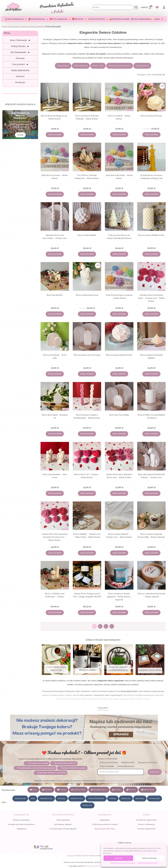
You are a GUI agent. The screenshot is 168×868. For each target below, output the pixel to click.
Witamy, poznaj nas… (22, 820)
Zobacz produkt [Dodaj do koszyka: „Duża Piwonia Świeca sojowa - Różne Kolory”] (119, 314)
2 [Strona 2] (100, 626)
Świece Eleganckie (81, 66)
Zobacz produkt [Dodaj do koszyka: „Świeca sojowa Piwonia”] (151, 135)
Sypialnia (47, 790)
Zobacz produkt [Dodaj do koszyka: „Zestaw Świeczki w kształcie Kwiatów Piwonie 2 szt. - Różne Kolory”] (55, 553)
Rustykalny (140, 798)
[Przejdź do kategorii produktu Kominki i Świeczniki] (150, 660)
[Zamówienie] (151, 75)
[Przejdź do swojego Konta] (164, 8)
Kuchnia (62, 790)
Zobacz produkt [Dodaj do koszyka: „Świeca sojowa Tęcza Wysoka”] (87, 374)
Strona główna (8, 26)
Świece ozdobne (37, 26)
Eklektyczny (126, 798)
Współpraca (22, 829)
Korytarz (131, 790)
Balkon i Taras (147, 790)
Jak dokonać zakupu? (63, 824)
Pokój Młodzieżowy (99, 790)
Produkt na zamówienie (146, 820)
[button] (5, 125)
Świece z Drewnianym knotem (120, 66)
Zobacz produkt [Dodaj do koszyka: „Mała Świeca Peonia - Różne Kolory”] (55, 194)
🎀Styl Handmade (60, 19)
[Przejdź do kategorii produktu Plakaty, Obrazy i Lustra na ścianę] (119, 660)
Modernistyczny (77, 798)
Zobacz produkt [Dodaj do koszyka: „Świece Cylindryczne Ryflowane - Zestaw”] (55, 612)
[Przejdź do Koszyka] (146, 7)
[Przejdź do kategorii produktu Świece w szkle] (87, 660)
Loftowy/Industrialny (96, 798)
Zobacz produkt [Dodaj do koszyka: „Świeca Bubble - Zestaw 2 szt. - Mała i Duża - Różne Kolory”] (87, 553)
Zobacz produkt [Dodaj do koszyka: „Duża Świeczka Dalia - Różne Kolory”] (119, 194)
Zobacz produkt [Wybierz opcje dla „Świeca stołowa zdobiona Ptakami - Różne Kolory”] (87, 135)
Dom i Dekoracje (22, 26)
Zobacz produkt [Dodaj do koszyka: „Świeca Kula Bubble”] (87, 254)
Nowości (20, 76)
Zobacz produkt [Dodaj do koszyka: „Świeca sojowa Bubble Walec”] (151, 254)
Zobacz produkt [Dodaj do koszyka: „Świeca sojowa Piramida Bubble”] (151, 374)
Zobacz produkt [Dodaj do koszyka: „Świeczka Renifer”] (55, 314)
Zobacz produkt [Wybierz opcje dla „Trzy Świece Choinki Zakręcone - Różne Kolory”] (87, 194)
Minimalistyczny (46, 798)
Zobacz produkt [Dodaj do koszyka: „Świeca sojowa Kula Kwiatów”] (119, 374)
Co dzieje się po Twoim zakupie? (63, 829)
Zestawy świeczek (142, 66)
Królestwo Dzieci (78, 790)
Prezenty (20, 58)
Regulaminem (112, 781)
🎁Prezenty (79, 19)
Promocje (20, 83)
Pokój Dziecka (20, 46)
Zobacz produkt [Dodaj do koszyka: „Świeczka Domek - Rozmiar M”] (55, 434)
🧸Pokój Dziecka (38, 19)
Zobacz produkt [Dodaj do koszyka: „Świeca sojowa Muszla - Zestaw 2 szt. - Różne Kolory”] (119, 553)
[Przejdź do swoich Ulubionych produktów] (157, 8)
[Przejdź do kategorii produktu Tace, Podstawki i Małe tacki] (56, 660)
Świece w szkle (98, 66)
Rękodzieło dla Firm (105, 829)
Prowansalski (154, 798)
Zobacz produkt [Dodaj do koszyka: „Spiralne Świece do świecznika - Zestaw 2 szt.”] (55, 254)
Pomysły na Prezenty (147, 763)
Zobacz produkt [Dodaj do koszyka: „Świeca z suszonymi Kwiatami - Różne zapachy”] (151, 612)
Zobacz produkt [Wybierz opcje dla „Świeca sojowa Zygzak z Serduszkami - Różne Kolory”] (87, 434)
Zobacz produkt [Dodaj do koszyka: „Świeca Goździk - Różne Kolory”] (119, 135)
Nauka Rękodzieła (20, 70)
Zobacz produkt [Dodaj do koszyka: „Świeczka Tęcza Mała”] (119, 434)
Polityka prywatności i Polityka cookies (123, 863)
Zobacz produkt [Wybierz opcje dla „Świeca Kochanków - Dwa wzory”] (55, 493)
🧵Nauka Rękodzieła (141, 19)
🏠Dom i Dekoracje (16, 19)
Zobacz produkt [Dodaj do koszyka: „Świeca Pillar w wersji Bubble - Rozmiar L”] (151, 434)
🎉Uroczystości (98, 19)
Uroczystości (20, 64)
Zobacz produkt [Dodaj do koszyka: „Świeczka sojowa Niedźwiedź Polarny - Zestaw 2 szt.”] (151, 493)
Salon (33, 790)
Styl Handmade (20, 52)
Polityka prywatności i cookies (105, 824)
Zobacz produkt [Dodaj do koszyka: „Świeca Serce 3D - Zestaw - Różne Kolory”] (87, 493)
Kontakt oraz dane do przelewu (148, 863)
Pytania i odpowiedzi (146, 829)
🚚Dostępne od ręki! (119, 19)
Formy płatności (63, 820)
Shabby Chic (87, 805)
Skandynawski (20, 798)
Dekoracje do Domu (109, 763)
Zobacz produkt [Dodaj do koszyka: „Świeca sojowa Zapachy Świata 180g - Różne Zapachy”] (151, 553)
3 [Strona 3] (106, 626)
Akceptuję (118, 858)
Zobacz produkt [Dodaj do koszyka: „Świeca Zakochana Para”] (87, 314)
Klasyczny (62, 798)
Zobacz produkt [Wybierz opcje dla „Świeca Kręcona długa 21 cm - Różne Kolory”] (55, 135)
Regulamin (105, 820)
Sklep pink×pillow (92, 866)
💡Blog (158, 19)
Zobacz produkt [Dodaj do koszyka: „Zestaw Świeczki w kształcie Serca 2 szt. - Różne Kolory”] (119, 493)
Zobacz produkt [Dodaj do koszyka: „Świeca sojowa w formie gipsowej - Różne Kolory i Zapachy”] (119, 612)
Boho (33, 798)
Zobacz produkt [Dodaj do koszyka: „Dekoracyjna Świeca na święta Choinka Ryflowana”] (119, 254)
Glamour (113, 798)
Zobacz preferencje (149, 858)
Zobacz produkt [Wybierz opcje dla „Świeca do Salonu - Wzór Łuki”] (55, 374)
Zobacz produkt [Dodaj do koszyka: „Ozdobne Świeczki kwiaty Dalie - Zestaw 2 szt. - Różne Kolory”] (151, 314)
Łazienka (117, 790)
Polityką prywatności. (126, 781)
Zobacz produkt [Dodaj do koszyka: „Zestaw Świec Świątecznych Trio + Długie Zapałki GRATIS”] (87, 612)
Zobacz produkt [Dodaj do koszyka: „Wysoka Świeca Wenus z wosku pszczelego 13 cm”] (151, 194)
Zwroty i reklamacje (146, 824)
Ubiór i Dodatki (107, 766)
